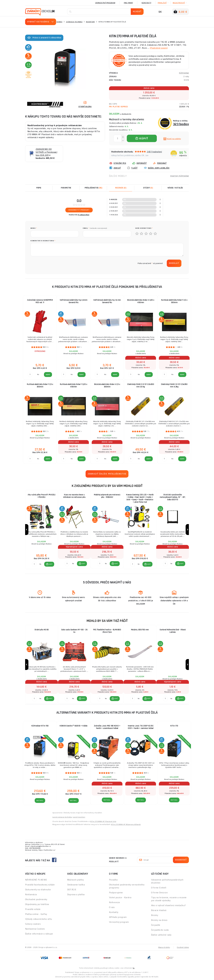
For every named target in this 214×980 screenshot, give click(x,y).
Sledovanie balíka (76, 885)
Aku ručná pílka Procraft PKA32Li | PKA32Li (42, 496)
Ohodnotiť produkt (79, 210)
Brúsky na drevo (159, 920)
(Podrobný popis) (159, 48)
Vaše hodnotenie (144, 228)
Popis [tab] (39, 188)
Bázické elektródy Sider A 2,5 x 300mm (107, 385)
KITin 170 (174, 726)
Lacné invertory (79, 817)
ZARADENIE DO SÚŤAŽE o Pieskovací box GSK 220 (46, 152)
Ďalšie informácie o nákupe (39, 934)
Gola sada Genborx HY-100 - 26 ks (74, 631)
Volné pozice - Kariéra (120, 897)
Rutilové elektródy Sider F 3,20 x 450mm (74, 385)
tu (134, 968)
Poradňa (113, 880)
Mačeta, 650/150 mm (140, 630)
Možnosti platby (75, 880)
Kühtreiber (184, 73)
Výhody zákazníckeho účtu (39, 919)
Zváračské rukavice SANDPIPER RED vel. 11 (40, 301)
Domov (59, 22)
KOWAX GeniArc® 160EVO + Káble (73, 726)
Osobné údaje (183, 947)
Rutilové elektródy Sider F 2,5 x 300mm (40, 385)
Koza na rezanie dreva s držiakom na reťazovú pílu (74, 496)
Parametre (66, 188)
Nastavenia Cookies (35, 929)
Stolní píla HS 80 (42, 630)
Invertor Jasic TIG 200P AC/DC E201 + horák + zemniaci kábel (141, 727)
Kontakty (146, 3)
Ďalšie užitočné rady (161, 935)
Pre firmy (128, 3)
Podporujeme (116, 893)
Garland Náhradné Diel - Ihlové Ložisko (173, 631)
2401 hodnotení (154, 152)
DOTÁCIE (72, 890)
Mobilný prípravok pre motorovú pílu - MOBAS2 (107, 496)
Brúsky (155, 915)
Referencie (114, 902)
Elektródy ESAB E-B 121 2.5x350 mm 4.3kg (174, 385)
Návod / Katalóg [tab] (175, 188)
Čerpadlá (156, 925)
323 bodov (181, 124)
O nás (112, 907)
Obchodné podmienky (36, 899)
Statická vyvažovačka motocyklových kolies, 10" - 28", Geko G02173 (173, 497)
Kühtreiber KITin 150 (40, 726)
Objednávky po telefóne (37, 904)
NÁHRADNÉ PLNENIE (36, 880)
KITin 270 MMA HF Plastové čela (103, 821)
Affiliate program (118, 917)
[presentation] (51, 263)
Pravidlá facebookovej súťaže (40, 885)
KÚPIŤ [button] (51, 564)
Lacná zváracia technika (62, 817)
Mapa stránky (164, 947)
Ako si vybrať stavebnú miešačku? (168, 905)
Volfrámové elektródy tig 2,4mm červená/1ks (73, 301)
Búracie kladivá (159, 910)
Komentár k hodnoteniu (43, 241)
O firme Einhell (159, 888)
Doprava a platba (76, 894)
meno (34, 228)
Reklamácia (31, 894)
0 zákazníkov (84, 215)
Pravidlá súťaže (33, 909)
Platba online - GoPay (36, 914)
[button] (49, 564)
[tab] (121, 188)
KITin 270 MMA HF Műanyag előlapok (126, 824)
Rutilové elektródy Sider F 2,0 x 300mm (174, 301)
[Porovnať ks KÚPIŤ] (34, 564)
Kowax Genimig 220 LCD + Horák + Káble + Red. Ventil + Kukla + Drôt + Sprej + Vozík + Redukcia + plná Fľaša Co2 (140, 498)
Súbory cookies (33, 924)
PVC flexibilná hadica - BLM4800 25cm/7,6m (107, 631)
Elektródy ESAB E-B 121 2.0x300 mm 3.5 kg (141, 385)
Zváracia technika (74, 22)
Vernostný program (105, 3)
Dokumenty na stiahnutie (38, 890)
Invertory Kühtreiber (180, 176)
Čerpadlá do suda (160, 930)
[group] (41, 530)
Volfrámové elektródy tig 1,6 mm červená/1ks (107, 301)
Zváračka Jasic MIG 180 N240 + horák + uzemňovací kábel (107, 727)
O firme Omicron (159, 893)
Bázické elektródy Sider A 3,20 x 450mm (141, 301)
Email (95, 228)
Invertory (90, 22)
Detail (40, 801)
